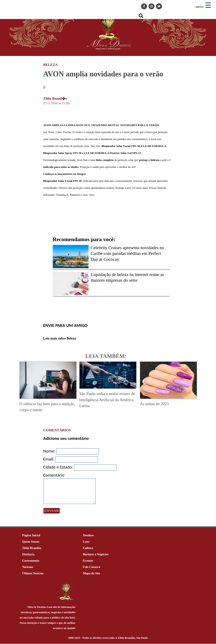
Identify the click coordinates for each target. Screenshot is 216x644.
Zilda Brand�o (55, 99)
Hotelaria (28, 554)
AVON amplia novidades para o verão (103, 74)
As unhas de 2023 (154, 404)
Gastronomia (31, 561)
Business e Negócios (96, 554)
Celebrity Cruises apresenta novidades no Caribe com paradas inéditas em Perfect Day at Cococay (127, 253)
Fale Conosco (92, 567)
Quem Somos (31, 542)
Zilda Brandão (32, 548)
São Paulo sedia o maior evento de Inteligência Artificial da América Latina (107, 400)
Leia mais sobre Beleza (60, 338)
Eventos (88, 561)
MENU (200, 7)
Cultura (88, 548)
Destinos (88, 535)
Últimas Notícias (33, 573)
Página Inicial (31, 535)
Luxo (86, 542)
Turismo (28, 567)
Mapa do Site (92, 573)
